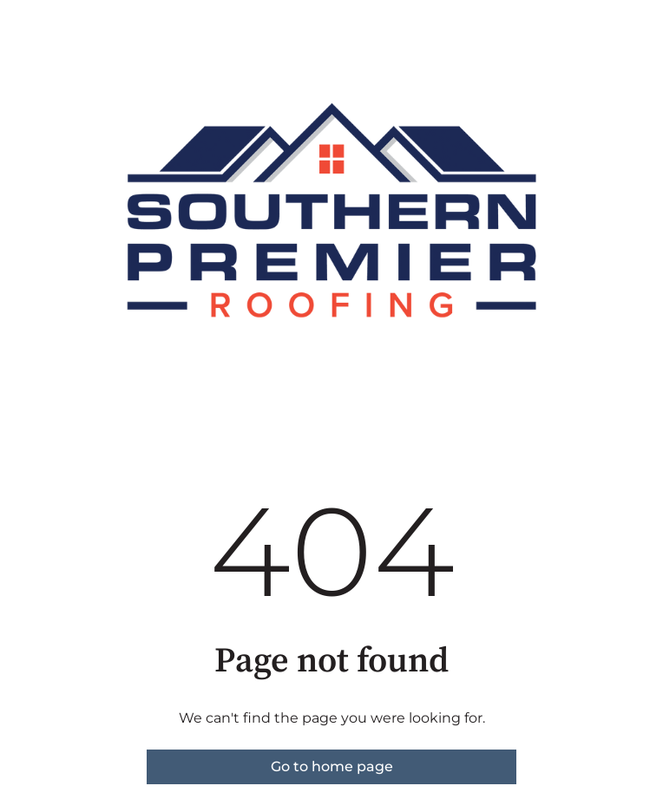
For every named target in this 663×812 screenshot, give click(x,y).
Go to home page (332, 766)
